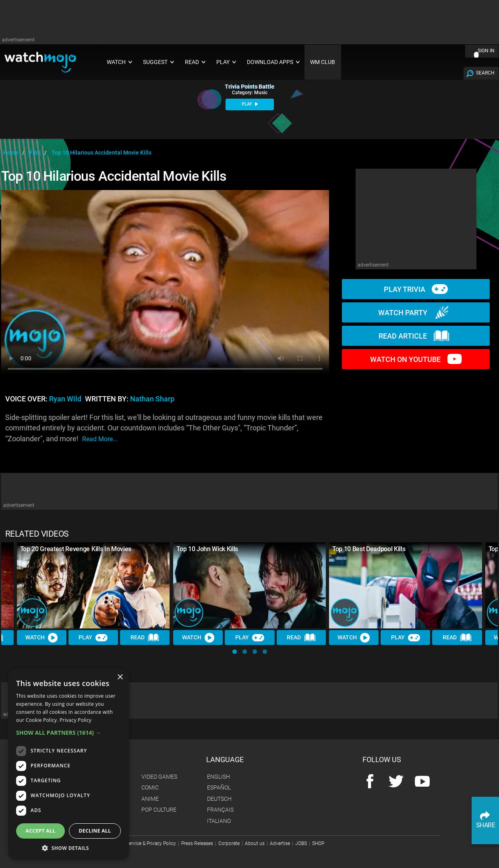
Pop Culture (159, 810)
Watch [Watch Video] (42, 637)
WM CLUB (323, 62)
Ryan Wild (65, 399)
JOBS (301, 843)
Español (219, 787)
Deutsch (219, 799)
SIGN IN (486, 51)
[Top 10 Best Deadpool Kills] (406, 585)
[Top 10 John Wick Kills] (250, 585)
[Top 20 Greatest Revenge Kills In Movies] (93, 585)
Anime (150, 799)
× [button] (120, 677)
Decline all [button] (95, 831)
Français (220, 810)
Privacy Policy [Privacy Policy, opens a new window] (76, 720)
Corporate (229, 843)
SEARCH (485, 73)
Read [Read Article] (145, 638)
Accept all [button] (41, 831)
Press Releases (197, 843)
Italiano (219, 821)
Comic (150, 787)
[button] (235, 652)
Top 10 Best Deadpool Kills (369, 549)
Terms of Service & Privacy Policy (141, 843)
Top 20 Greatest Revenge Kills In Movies (76, 549)
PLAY (250, 104)
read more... (100, 439)
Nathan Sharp (152, 399)
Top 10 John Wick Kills (207, 549)
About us (255, 843)
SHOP (318, 843)
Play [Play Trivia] (93, 637)
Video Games (159, 777)
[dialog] (68, 764)
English (218, 777)
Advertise (280, 843)
